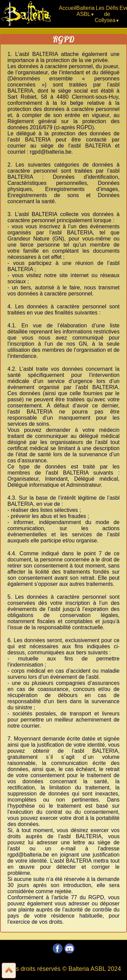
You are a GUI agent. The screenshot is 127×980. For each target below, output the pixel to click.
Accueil (68, 8)
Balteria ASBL (85, 11)
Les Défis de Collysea (106, 14)
